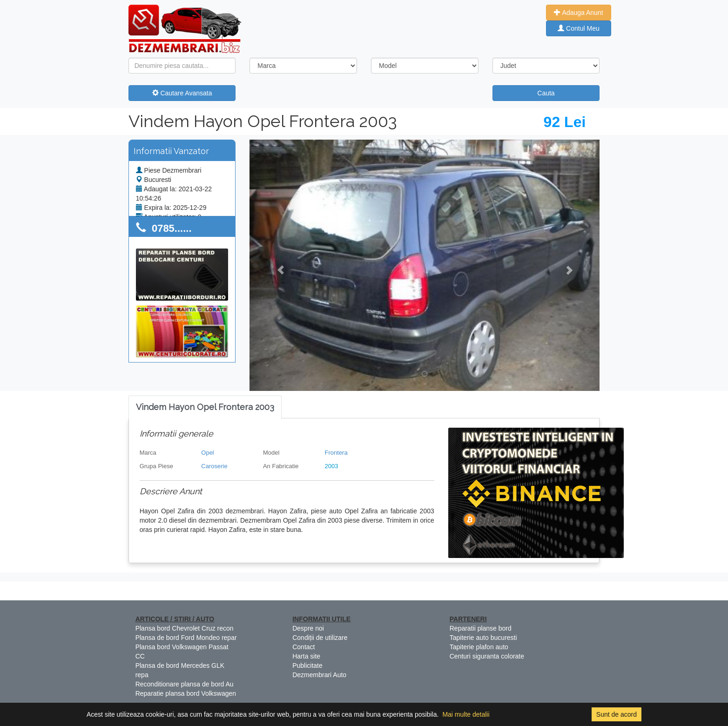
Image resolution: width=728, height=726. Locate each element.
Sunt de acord (617, 714)
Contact (303, 647)
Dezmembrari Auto (319, 675)
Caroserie (214, 466)
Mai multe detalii (466, 714)
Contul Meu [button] (578, 28)
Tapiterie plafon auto (479, 647)
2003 (332, 466)
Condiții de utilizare (320, 638)
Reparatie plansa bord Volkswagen (186, 693)
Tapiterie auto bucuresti (483, 638)
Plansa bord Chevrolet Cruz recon (185, 628)
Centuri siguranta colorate (487, 656)
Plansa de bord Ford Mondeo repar (186, 638)
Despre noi (308, 628)
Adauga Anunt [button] (578, 13)
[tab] (205, 407)
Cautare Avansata (182, 93)
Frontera (336, 453)
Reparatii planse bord (481, 628)
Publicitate (307, 665)
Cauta (546, 93)
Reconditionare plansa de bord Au (185, 684)
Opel (207, 453)
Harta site (306, 656)
